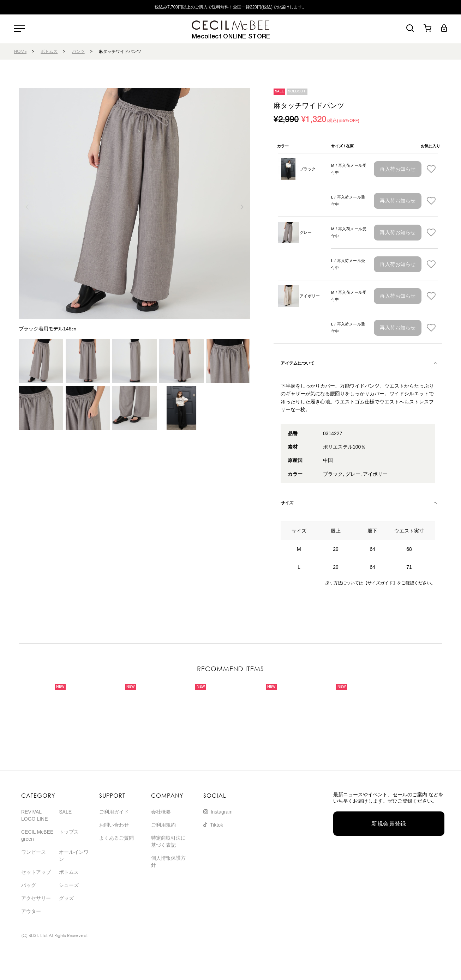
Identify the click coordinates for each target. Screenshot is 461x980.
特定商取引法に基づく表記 (168, 841)
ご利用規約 (163, 825)
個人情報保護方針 (168, 862)
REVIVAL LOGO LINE (34, 815)
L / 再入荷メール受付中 (348, 201)
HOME (20, 51)
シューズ (69, 885)
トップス (69, 832)
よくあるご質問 (116, 838)
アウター (31, 911)
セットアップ (36, 872)
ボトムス (49, 51)
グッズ (66, 898)
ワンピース (34, 852)
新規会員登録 (389, 824)
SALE (65, 812)
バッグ (29, 885)
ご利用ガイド (114, 812)
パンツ (78, 51)
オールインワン (74, 856)
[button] (242, 207)
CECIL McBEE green (37, 835)
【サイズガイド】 (380, 583)
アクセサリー (36, 898)
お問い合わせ (114, 825)
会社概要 (161, 812)
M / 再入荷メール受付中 (349, 169)
